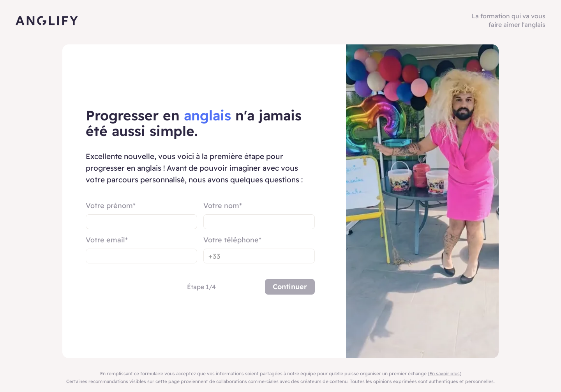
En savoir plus (445, 373)
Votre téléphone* (232, 240)
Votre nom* (223, 206)
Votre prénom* (111, 206)
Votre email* (107, 240)
